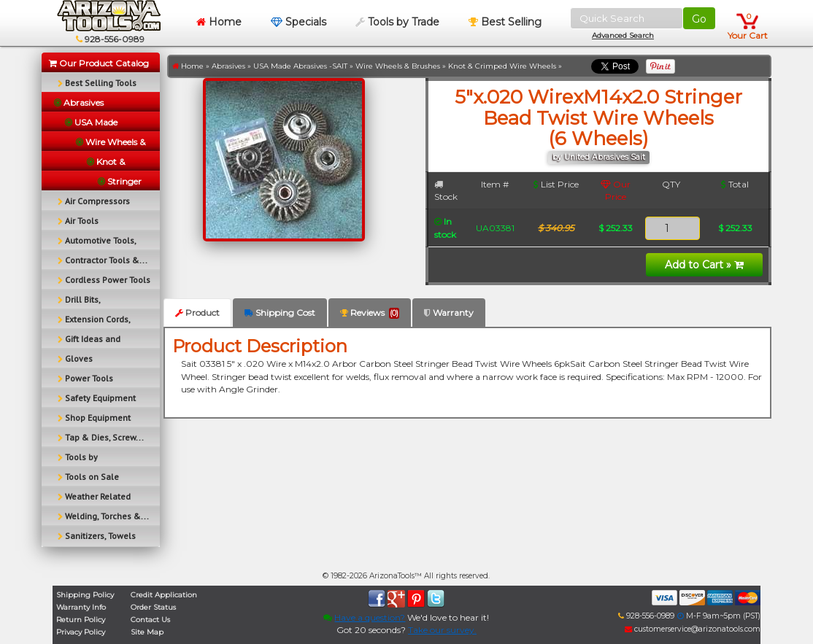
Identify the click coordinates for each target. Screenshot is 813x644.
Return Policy (81, 620)
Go (699, 19)
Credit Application (164, 595)
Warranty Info (81, 607)
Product (197, 313)
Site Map (147, 632)
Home (219, 22)
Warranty (449, 313)
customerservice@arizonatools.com (693, 629)
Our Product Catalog (99, 63)
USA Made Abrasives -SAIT (300, 66)
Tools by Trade (397, 22)
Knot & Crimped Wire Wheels (502, 66)
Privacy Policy (81, 632)
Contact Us (150, 620)
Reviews (370, 313)
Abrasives (228, 66)
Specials (298, 22)
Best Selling (505, 22)
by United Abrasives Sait (599, 157)
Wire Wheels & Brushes (398, 66)
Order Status (153, 607)
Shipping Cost (280, 313)
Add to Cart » (704, 265)
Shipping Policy (85, 595)
